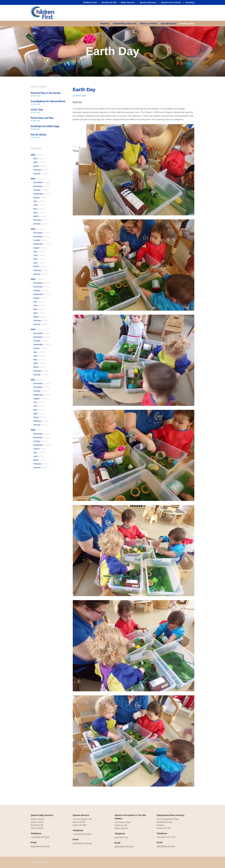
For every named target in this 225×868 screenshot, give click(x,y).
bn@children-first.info (40, 846)
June (39, 205)
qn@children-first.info (82, 843)
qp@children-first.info (124, 846)
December (42, 182)
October (41, 190)
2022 (37, 329)
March (40, 166)
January (41, 174)
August (40, 197)
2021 (37, 380)
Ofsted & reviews (149, 23)
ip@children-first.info (166, 846)
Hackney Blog (187, 23)
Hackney (190, 2)
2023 (37, 279)
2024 (37, 229)
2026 (37, 155)
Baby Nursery (128, 2)
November (42, 186)
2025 (37, 179)
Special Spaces (169, 23)
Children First (90, 2)
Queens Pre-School (171, 2)
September (42, 194)
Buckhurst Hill (109, 2)
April (39, 162)
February (41, 170)
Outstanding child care (124, 23)
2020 (37, 430)
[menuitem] (106, 24)
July (39, 201)
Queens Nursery (148, 2)
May (39, 158)
